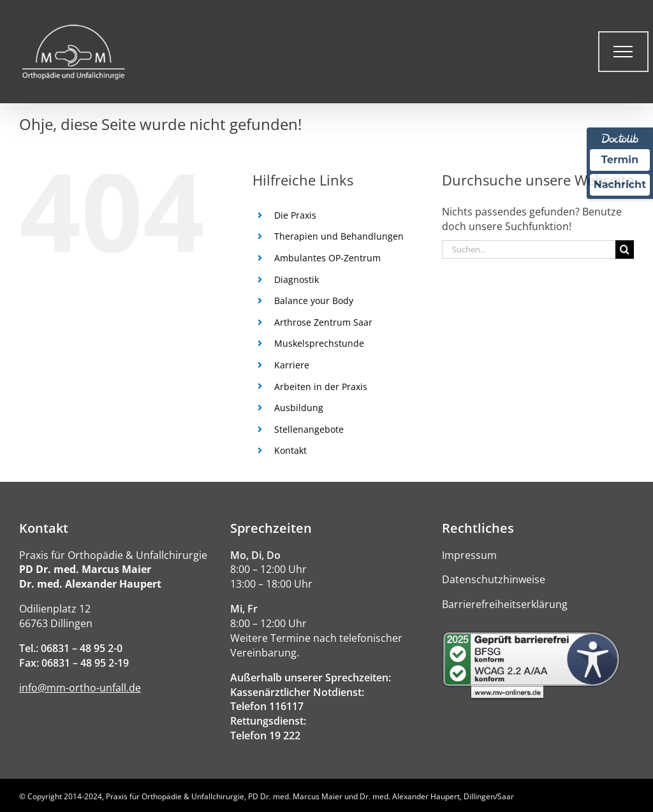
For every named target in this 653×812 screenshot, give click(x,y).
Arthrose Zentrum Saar (323, 322)
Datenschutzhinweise (494, 579)
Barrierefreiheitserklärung (505, 604)
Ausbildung (299, 408)
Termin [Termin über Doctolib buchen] (620, 160)
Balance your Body (314, 301)
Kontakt (290, 450)
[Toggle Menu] (623, 52)
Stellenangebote (309, 429)
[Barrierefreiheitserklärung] (538, 665)
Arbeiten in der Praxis (321, 387)
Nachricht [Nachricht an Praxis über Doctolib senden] (620, 185)
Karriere (292, 365)
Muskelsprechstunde (319, 343)
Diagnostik (297, 279)
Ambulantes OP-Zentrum (327, 258)
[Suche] (625, 250)
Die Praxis (295, 215)
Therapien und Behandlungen (339, 236)
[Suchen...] (529, 250)
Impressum (469, 555)
